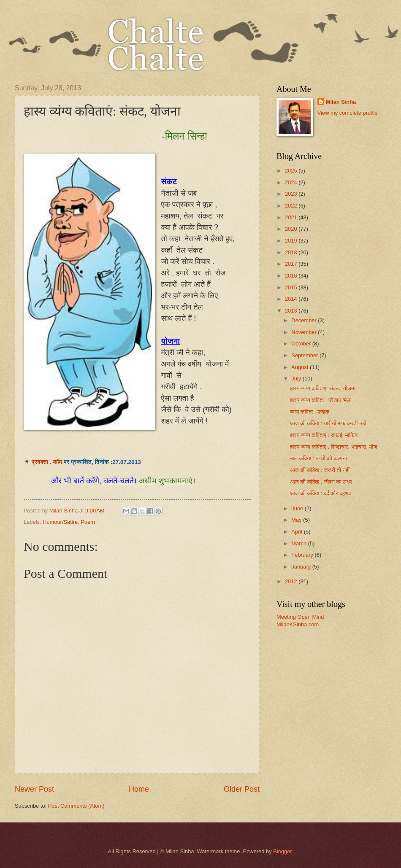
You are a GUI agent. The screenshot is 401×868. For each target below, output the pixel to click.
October (302, 344)
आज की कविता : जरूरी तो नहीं (320, 470)
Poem (88, 522)
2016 (292, 276)
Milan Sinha (341, 102)
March (299, 543)
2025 (292, 171)
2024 (292, 182)
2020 (292, 229)
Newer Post (34, 789)
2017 (292, 264)
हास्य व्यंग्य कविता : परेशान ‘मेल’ (321, 400)
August (301, 367)
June (298, 508)
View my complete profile (348, 113)
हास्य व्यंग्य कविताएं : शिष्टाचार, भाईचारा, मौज (333, 447)
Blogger (282, 851)
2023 (292, 194)
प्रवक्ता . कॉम (47, 462)
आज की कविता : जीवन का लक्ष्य (321, 482)
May (297, 520)
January (302, 567)
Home (139, 789)
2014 (292, 299)
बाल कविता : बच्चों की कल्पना (318, 458)
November (305, 332)
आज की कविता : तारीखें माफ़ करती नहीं (328, 423)
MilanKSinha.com (298, 624)
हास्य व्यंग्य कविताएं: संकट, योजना (323, 388)
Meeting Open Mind (300, 617)
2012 (292, 581)
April (297, 532)
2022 (292, 206)
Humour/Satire (60, 522)
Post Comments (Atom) (76, 806)
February (303, 555)
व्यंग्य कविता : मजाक (310, 412)
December (305, 320)
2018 (292, 252)
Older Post (242, 789)
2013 (292, 311)
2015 (292, 287)
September (305, 355)
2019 (292, 241)
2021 (292, 217)
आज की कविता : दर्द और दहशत (321, 493)
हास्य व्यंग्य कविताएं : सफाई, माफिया (324, 435)
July (297, 379)
